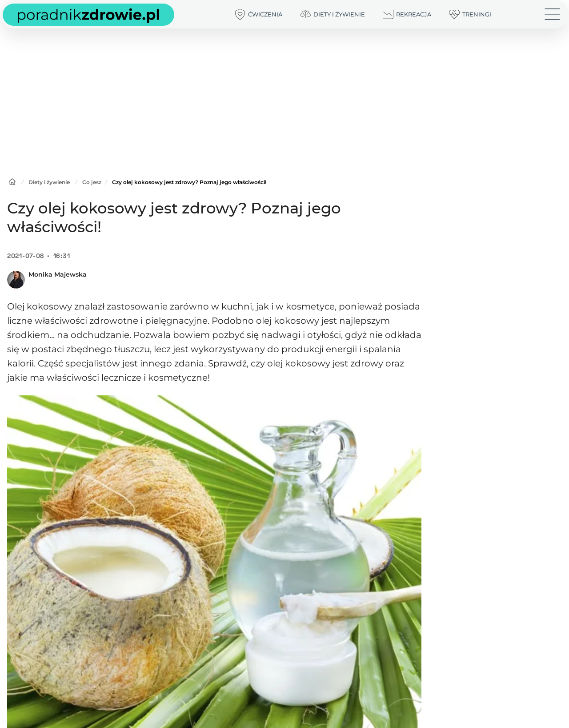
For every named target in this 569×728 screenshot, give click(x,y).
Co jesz (92, 182)
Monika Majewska (58, 274)
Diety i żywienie (49, 182)
